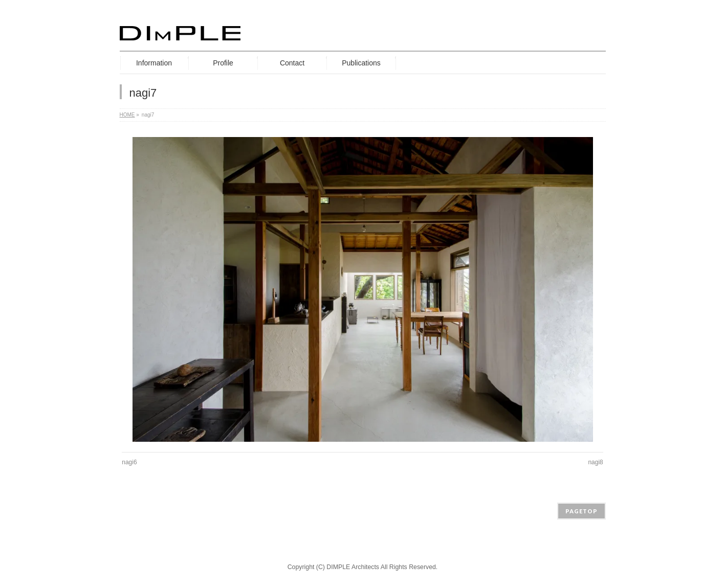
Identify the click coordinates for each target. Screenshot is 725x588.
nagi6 (129, 462)
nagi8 (595, 462)
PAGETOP (581, 511)
